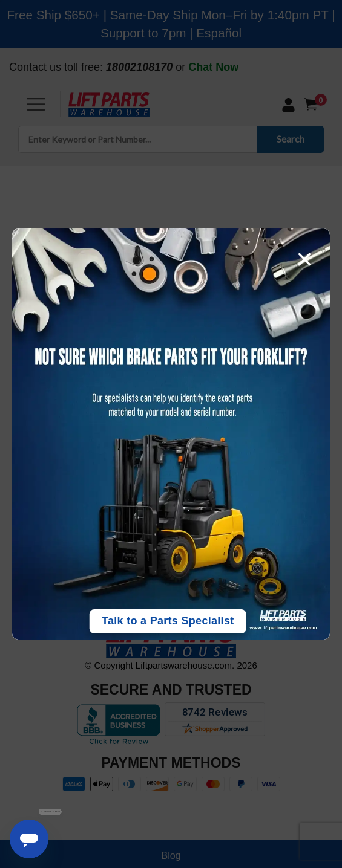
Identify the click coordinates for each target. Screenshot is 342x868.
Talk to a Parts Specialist (168, 621)
